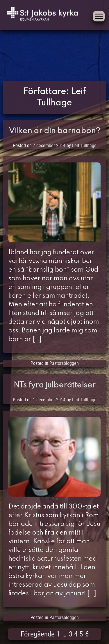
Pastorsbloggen (64, 363)
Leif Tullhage (84, 146)
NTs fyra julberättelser (54, 385)
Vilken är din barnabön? (54, 131)
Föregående (38, 634)
